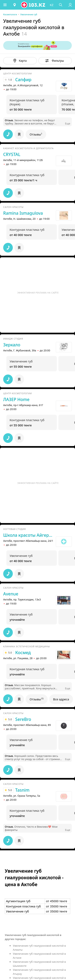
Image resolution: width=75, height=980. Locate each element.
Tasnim (22, 790)
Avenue (11, 594)
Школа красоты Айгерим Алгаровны (28, 535)
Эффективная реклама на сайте (38, 293)
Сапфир (23, 80)
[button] (5, 5)
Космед (23, 653)
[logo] (33, 5)
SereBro (23, 719)
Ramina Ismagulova (23, 213)
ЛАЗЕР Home (16, 399)
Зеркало (12, 345)
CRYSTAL (12, 154)
